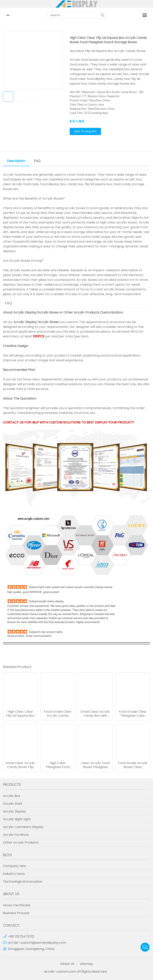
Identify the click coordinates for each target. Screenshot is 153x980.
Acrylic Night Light (17, 819)
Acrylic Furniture (16, 835)
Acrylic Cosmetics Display (23, 827)
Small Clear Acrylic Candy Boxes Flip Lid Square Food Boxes (20, 765)
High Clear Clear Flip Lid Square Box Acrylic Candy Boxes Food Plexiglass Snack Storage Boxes (20, 714)
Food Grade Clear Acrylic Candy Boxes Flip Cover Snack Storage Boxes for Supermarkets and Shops (58, 714)
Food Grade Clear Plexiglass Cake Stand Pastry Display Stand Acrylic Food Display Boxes (133, 714)
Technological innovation (23, 882)
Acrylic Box (12, 796)
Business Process (16, 913)
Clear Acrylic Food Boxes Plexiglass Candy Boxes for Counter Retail (95, 765)
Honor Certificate (17, 905)
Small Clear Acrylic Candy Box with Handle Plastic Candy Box (95, 714)
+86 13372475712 (21, 936)
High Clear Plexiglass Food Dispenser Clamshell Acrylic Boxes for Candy (58, 765)
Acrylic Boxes (48, 312)
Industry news (14, 874)
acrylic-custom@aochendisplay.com (37, 943)
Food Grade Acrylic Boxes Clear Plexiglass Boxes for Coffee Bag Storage (133, 765)
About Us (67, 964)
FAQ (37, 161)
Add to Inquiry (85, 131)
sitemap (86, 964)
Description (16, 161)
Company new (14, 866)
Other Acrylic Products (81, 312)
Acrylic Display (25, 312)
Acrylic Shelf (13, 804)
